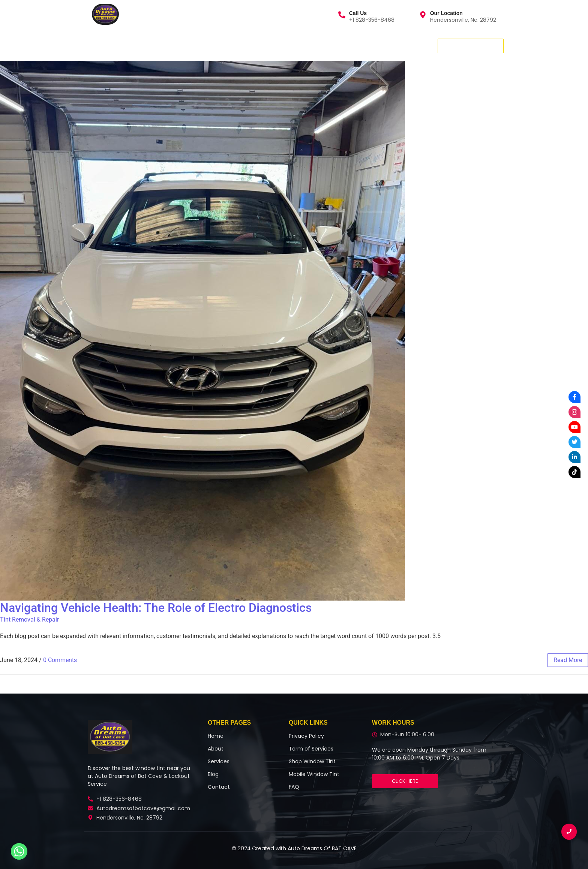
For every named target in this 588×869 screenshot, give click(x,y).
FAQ (294, 787)
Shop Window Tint (312, 761)
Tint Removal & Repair (29, 620)
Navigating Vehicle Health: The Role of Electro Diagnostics (156, 608)
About (161, 46)
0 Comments (60, 660)
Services (129, 46)
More (252, 46)
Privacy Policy (306, 736)
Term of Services (311, 749)
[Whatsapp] (19, 851)
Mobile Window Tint (314, 774)
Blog (225, 46)
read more (568, 660)
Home (95, 46)
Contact (194, 46)
